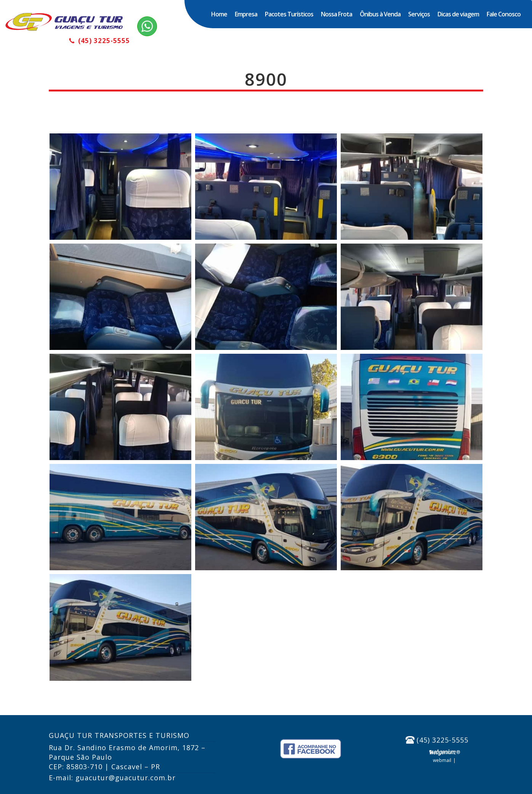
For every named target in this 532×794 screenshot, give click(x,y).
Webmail (442, 760)
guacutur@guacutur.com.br (126, 778)
